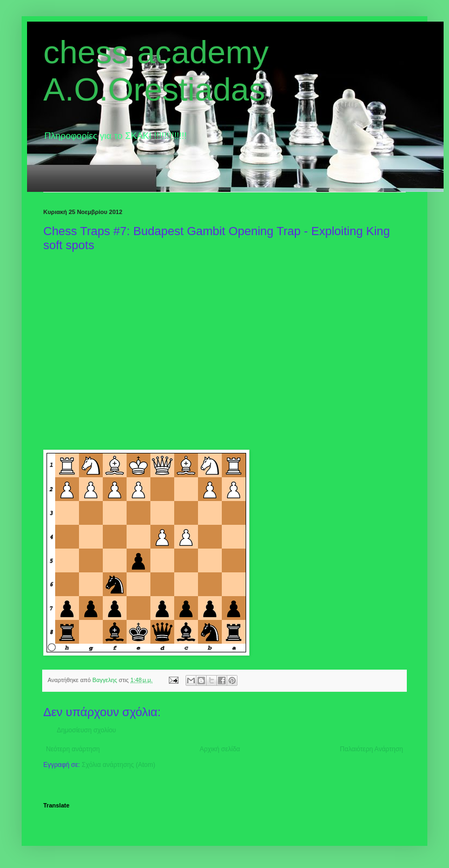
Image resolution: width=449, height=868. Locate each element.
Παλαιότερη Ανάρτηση (371, 749)
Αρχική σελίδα (220, 749)
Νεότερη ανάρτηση (73, 749)
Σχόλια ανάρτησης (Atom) (118, 765)
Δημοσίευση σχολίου (86, 730)
